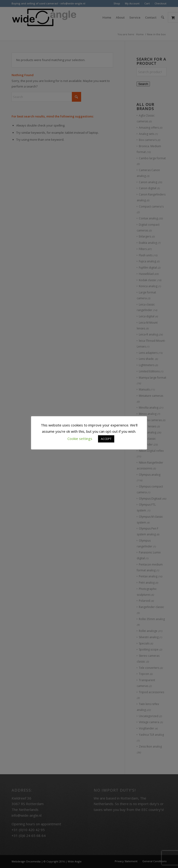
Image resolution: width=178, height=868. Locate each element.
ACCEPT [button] (106, 439)
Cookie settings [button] (80, 439)
